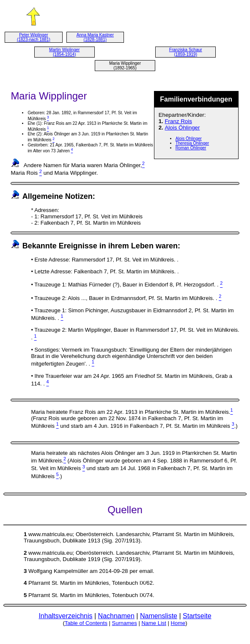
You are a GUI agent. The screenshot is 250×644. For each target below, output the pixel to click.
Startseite (197, 616)
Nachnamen (116, 616)
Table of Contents (86, 623)
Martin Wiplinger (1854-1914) (64, 52)
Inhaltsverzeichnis (65, 616)
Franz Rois (178, 121)
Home (178, 623)
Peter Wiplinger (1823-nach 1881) (34, 37)
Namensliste (159, 616)
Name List (154, 623)
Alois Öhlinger (182, 128)
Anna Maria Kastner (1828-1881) (95, 37)
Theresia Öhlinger (192, 143)
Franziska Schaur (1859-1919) (186, 52)
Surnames (125, 623)
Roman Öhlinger (191, 148)
